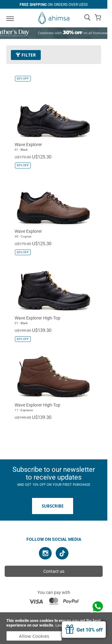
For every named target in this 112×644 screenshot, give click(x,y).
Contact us (54, 571)
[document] (56, 628)
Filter (26, 55)
